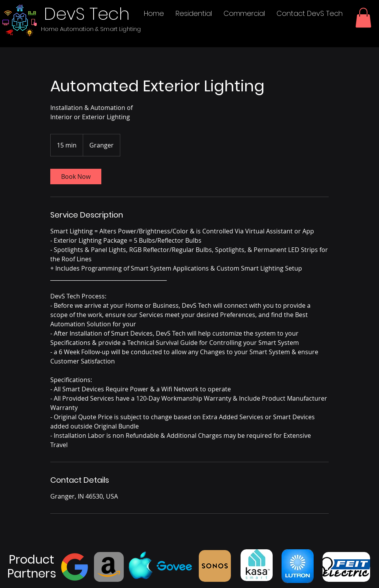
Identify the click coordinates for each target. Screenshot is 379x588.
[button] (363, 18)
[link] (76, 177)
